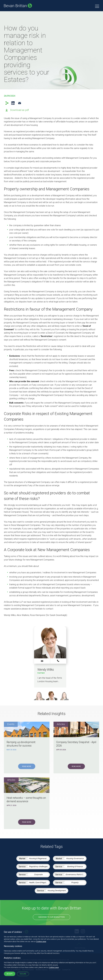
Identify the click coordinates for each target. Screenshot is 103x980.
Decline (23, 974)
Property (75, 882)
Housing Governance (75, 858)
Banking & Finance (75, 866)
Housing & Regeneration (39, 858)
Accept (10, 974)
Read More (27, 766)
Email (20, 103)
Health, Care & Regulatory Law (39, 882)
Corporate (38, 874)
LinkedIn (13, 103)
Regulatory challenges (38, 866)
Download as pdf (20, 110)
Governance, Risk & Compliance (76, 874)
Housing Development (57, 891)
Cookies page (41, 942)
